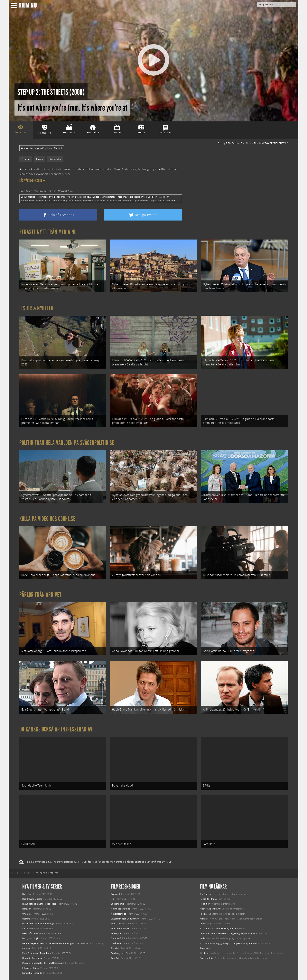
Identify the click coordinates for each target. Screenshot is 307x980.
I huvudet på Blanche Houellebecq (39, 904)
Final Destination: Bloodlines (37, 953)
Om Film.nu (206, 894)
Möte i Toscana (118, 924)
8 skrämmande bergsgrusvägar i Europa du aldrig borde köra (230, 943)
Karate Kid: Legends (32, 973)
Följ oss (204, 914)
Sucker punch (118, 904)
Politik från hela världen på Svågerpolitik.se (67, 443)
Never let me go (119, 914)
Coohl (203, 924)
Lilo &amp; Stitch (31, 968)
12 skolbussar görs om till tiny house (218, 928)
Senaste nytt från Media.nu (48, 232)
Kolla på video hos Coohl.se (47, 519)
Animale (26, 948)
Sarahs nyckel (118, 953)
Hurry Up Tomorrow (32, 958)
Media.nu (205, 953)
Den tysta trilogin (31, 938)
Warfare (26, 919)
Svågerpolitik (206, 958)
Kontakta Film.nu (209, 899)
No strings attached (121, 909)
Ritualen (115, 948)
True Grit (115, 958)
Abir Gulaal (28, 928)
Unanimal (27, 914)
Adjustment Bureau (121, 928)
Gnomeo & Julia (119, 938)
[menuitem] (15, 873)
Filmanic (204, 919)
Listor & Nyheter (37, 308)
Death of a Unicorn (32, 933)
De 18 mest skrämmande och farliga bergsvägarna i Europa (229, 933)
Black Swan (117, 943)
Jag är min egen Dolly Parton (125, 919)
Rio (113, 899)
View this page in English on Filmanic (42, 148)
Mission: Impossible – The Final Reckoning (43, 963)
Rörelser (26, 909)
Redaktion (205, 904)
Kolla (202, 938)
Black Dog (27, 894)
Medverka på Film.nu (210, 909)
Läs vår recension (32, 181)
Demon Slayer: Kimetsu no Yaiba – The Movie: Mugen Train (51, 943)
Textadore (205, 948)
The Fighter (117, 933)
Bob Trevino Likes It (32, 899)
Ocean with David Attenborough (38, 924)
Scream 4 (115, 894)
